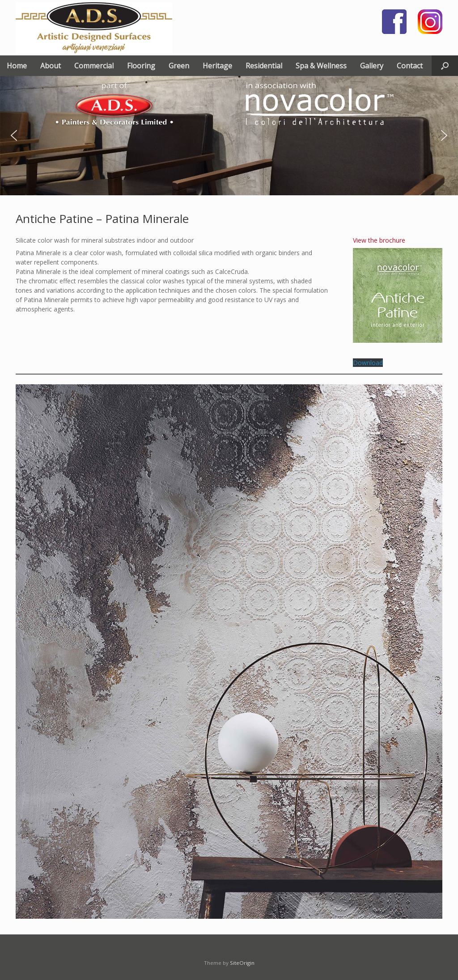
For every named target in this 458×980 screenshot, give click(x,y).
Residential (264, 66)
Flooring (141, 66)
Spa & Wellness (321, 66)
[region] (229, 136)
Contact (410, 66)
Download (368, 363)
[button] (445, 66)
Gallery (372, 66)
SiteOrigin (242, 963)
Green (179, 66)
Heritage (217, 66)
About (51, 66)
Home (17, 66)
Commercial (94, 66)
